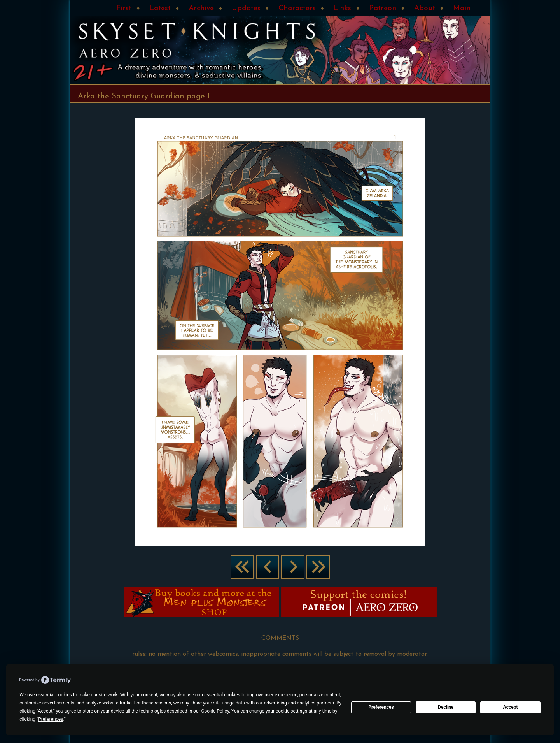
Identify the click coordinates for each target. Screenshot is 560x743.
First (124, 8)
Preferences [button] (51, 719)
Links (342, 8)
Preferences (381, 707)
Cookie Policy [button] (215, 711)
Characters (297, 8)
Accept (511, 707)
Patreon (383, 8)
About (425, 8)
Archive (201, 8)
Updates (246, 8)
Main (462, 8)
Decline (446, 707)
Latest (160, 8)
